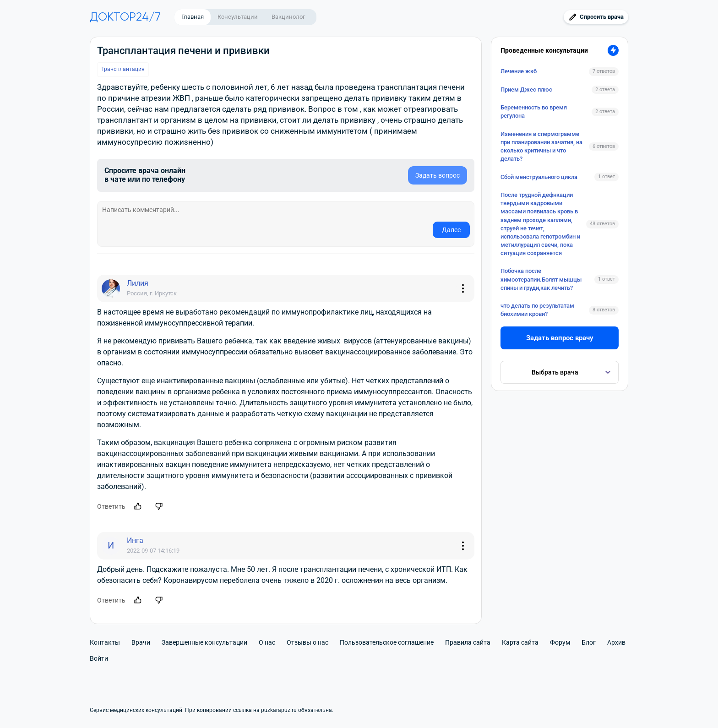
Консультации (238, 17)
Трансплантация (123, 69)
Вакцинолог (288, 17)
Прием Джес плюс (526, 90)
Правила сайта (468, 642)
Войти (99, 658)
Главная (193, 17)
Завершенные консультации (204, 642)
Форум (560, 642)
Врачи (141, 642)
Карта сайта (520, 642)
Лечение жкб (519, 71)
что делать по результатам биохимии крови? (537, 310)
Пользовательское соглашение (387, 642)
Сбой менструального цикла (539, 177)
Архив (616, 642)
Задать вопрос (438, 175)
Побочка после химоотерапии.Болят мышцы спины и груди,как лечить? (541, 279)
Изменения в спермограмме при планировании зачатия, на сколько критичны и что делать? (541, 147)
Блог (589, 642)
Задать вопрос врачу (560, 338)
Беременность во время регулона (534, 111)
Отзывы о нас (307, 642)
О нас (267, 642)
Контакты (105, 642)
